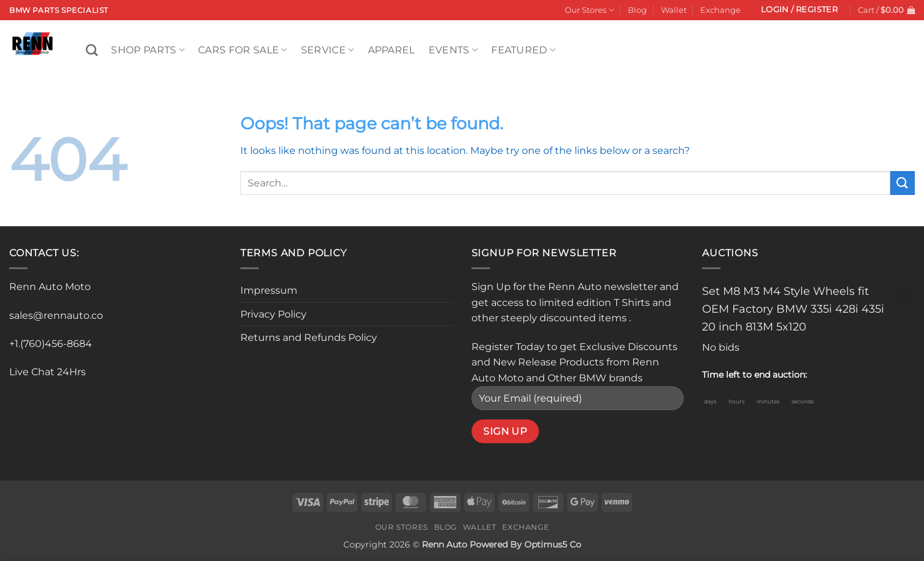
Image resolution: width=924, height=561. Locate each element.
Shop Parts (148, 50)
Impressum (269, 290)
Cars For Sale (243, 50)
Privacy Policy (273, 314)
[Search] (92, 50)
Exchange (720, 10)
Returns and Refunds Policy (309, 338)
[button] (799, 10)
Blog (637, 10)
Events (453, 50)
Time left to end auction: (754, 375)
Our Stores (590, 10)
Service (328, 50)
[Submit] (903, 183)
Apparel (391, 50)
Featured (523, 50)
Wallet (674, 10)
